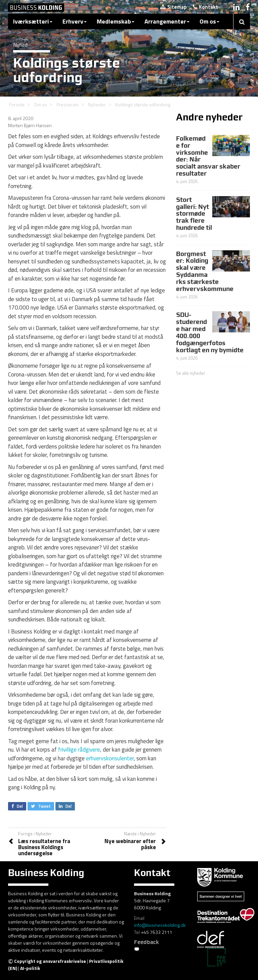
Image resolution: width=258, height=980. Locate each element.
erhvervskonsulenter (110, 758)
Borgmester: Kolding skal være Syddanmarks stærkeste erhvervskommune (205, 271)
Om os (209, 21)
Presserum (68, 104)
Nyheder (97, 104)
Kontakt (205, 7)
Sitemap (174, 7)
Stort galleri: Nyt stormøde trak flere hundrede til (194, 214)
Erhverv (75, 21)
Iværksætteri (33, 21)
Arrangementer (167, 21)
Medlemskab (116, 21)
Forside (17, 104)
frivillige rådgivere (79, 750)
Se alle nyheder (191, 373)
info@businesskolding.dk (160, 925)
